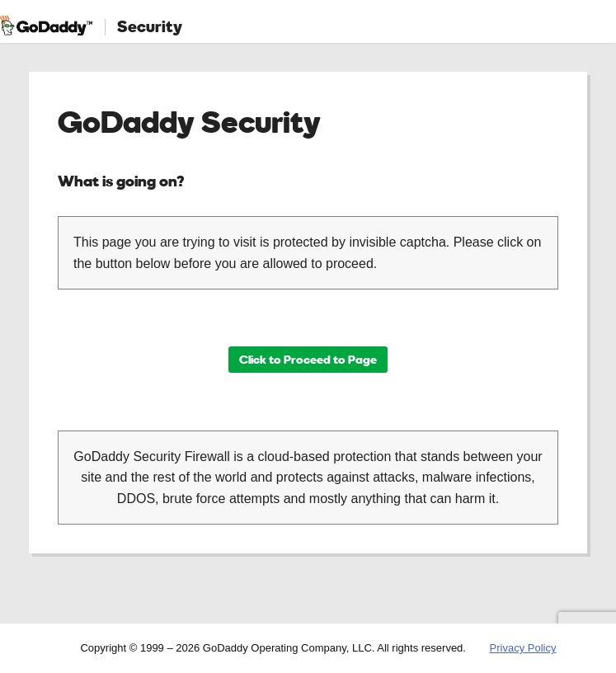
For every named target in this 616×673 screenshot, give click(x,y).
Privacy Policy (523, 648)
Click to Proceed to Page (308, 359)
